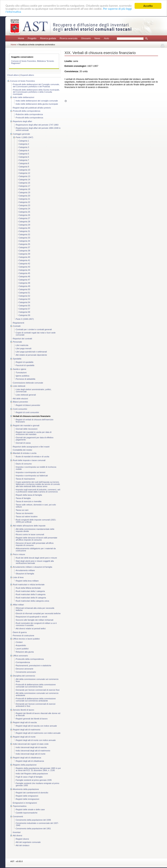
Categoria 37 (24, 247)
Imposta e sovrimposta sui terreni (31, 472)
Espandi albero (27, 75)
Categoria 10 (24, 170)
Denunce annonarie (25, 669)
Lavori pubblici (22, 649)
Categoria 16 (24, 183)
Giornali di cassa (23, 443)
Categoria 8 (24, 163)
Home (21, 38)
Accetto (148, 6)
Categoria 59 (24, 315)
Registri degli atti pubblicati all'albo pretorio (32, 108)
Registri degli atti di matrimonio (27, 730)
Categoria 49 (24, 286)
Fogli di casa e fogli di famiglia (29, 777)
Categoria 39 (24, 254)
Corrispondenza (23, 662)
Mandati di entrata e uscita (25, 453)
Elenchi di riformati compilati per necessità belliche (38, 613)
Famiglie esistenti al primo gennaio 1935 (34, 780)
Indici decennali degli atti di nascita (31, 747)
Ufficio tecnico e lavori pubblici (26, 639)
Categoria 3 (24, 147)
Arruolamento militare (25, 570)
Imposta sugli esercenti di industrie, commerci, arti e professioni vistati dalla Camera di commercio (38, 491)
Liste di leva (18, 577)
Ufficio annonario (20, 656)
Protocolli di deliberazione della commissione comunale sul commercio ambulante (36, 700)
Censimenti (18, 816)
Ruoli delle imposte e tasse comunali (29, 460)
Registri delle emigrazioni (27, 796)
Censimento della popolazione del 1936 (33, 820)
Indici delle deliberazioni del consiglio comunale (37, 101)
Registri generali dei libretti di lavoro (32, 719)
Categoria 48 (24, 283)
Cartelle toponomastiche (27, 813)
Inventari (17, 832)
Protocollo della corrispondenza (30, 659)
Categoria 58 (24, 312)
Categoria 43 (24, 267)
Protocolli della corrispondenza (27, 111)
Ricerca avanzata (69, 38)
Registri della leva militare (27, 581)
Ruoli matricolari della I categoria (30, 591)
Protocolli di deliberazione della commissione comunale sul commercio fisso (36, 686)
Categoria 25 (24, 212)
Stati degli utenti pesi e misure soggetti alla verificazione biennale (35, 562)
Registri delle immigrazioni (28, 799)
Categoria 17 (24, 186)
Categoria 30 (24, 228)
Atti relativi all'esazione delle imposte (29, 526)
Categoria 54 (24, 302)
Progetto (32, 38)
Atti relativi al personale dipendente (31, 355)
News (97, 38)
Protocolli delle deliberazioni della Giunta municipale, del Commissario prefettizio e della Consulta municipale (36, 92)
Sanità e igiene (20, 369)
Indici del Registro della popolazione (32, 774)
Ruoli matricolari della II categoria (31, 594)
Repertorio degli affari (22, 121)
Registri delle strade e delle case (30, 809)
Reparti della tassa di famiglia (29, 495)
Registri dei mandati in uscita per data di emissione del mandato (34, 433)
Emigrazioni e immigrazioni (25, 803)
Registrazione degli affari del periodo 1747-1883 (37, 125)
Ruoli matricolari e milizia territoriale (29, 585)
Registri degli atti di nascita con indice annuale (36, 726)
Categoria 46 (24, 276)
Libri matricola (22, 345)
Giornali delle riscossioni (27, 429)
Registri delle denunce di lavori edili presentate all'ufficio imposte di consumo (36, 539)
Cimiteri (19, 642)
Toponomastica (20, 806)
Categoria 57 (24, 309)
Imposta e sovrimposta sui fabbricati (32, 476)
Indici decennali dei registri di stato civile (31, 744)
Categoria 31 (24, 231)
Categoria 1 (24, 141)
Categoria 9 (24, 167)
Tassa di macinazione (25, 479)
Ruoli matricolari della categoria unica (32, 601)
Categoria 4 (24, 150)
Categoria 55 (24, 306)
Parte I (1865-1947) (24, 137)
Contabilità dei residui (22, 450)
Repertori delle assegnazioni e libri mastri (31, 447)
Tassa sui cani (22, 510)
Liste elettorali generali (26, 395)
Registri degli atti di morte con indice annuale (36, 740)
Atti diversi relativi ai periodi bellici (31, 629)
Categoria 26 (24, 215)
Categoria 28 (24, 222)
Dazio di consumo (24, 464)
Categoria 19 (24, 192)
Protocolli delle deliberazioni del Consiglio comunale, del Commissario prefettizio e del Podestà (36, 85)
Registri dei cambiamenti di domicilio (32, 793)
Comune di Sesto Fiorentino (22, 81)
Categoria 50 (24, 289)
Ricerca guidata (48, 38)
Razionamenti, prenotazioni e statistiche (34, 665)
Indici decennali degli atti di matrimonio (33, 751)
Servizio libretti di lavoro (23, 710)
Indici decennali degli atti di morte (31, 754)
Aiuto (106, 38)
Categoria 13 (24, 176)
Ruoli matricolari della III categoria (31, 598)
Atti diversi (18, 836)
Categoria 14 (24, 180)
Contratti (17, 326)
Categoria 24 (24, 209)
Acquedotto (21, 645)
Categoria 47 (24, 280)
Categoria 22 (24, 202)
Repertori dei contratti (22, 339)
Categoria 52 (24, 296)
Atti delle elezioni (20, 399)
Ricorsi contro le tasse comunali (30, 534)
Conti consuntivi (20, 409)
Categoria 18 (24, 189)
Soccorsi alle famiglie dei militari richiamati (35, 620)
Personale (17, 342)
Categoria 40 (24, 257)
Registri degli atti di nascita (25, 722)
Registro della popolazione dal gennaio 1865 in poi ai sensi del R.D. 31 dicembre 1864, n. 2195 (38, 769)
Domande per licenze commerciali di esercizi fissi (38, 690)
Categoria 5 (24, 154)
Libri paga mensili (24, 348)
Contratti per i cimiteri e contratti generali (34, 329)
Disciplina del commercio (24, 676)
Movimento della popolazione (26, 789)
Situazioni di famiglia (25, 574)
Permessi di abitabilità (26, 379)
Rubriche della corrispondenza (29, 114)
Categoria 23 (24, 205)
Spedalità (17, 359)
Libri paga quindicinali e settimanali (31, 352)
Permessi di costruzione (24, 636)
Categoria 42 (24, 264)
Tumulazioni (21, 373)
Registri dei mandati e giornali (26, 425)
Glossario (86, 38)
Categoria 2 (24, 144)
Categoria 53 (24, 299)
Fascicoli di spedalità (25, 365)
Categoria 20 (24, 196)
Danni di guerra (20, 632)
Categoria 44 (24, 270)
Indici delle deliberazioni (24, 97)
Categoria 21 (24, 199)
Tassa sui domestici (24, 513)
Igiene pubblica (22, 376)
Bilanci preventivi (20, 402)
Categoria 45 (24, 273)
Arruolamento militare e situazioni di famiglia (33, 567)
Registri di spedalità (25, 362)
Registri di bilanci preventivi (28, 405)
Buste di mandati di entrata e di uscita (33, 457)
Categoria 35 (24, 244)
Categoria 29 (24, 225)
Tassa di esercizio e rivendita (29, 501)
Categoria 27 (24, 218)
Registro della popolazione (25, 765)
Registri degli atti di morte (24, 737)
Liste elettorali (19, 386)
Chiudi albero (13, 75)
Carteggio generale (21, 134)
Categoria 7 (24, 160)
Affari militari (18, 605)
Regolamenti (19, 323)
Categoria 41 (24, 260)
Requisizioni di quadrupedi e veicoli (31, 617)
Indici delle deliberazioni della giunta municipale (37, 104)
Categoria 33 (24, 238)
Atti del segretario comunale (28, 842)
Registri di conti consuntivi (27, 412)
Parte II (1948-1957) (25, 319)
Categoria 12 (24, 173)
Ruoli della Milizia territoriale (28, 588)
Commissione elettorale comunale (28, 383)
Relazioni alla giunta (25, 652)
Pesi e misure (19, 554)
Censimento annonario (26, 672)
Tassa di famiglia (23, 498)
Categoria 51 (24, 293)
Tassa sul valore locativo (27, 516)
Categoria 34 (24, 241)
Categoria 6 (24, 157)
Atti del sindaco (23, 845)
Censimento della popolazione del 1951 (33, 829)
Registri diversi (22, 839)
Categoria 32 (24, 234)
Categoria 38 (24, 251)
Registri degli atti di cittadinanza (27, 758)
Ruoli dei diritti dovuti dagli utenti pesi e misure (36, 558)
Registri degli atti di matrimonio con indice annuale (38, 733)
